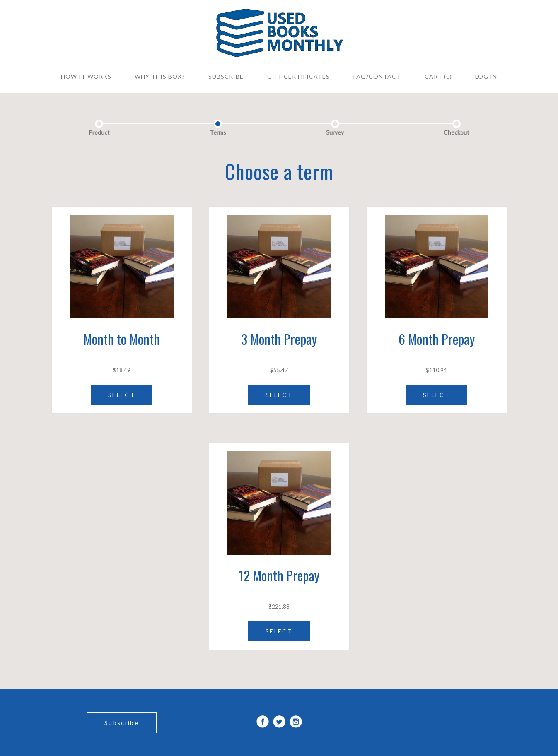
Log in (486, 76)
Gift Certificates (299, 76)
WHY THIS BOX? (160, 76)
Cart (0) (438, 76)
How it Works (86, 76)
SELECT (122, 395)
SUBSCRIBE (226, 76)
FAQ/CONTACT (377, 76)
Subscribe (122, 723)
